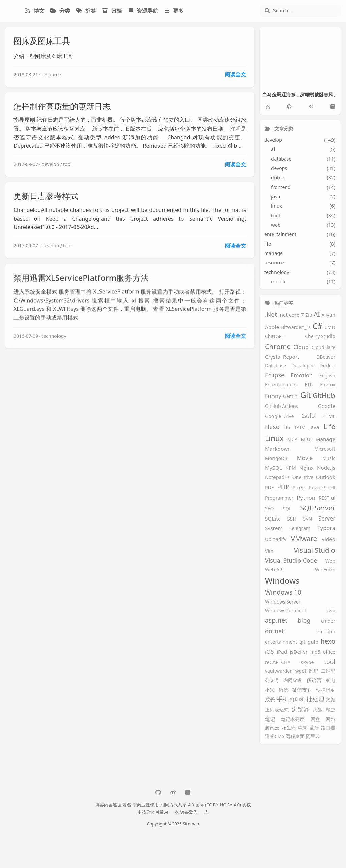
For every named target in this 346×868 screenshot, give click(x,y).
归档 (112, 11)
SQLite (273, 519)
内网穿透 (293, 681)
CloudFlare (323, 348)
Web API (274, 570)
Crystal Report (282, 357)
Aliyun (328, 315)
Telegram (300, 528)
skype (308, 662)
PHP (283, 487)
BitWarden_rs (296, 327)
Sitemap (191, 824)
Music (329, 459)
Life (329, 427)
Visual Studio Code (291, 561)
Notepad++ (277, 478)
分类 (60, 11)
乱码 (314, 671)
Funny (273, 396)
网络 (330, 719)
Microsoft (325, 449)
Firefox (328, 385)
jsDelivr (299, 652)
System (274, 528)
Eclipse (275, 375)
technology (54, 341)
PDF (269, 488)
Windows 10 (283, 593)
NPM (291, 468)
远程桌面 (295, 737)
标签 (86, 11)
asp (331, 611)
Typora (326, 528)
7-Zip (307, 315)
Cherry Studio (320, 337)
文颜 (330, 700)
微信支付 (302, 690)
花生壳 (289, 728)
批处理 (315, 699)
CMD (330, 327)
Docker (327, 366)
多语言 (314, 680)
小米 (270, 690)
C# (318, 326)
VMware (304, 539)
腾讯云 (272, 728)
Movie (305, 458)
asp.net (276, 621)
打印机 (298, 699)
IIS (287, 427)
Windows (282, 581)
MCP (292, 439)
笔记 (270, 719)
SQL (287, 509)
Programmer (279, 498)
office (329, 652)
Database (276, 366)
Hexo (272, 427)
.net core (289, 315)
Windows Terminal (285, 611)
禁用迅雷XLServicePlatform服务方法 (81, 282)
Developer (303, 366)
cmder (328, 621)
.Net (271, 315)
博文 (34, 11)
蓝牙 (314, 728)
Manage (325, 439)
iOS (269, 652)
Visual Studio (315, 550)
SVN (308, 519)
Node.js (326, 468)
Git (306, 395)
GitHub (324, 396)
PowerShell (322, 488)
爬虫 (330, 710)
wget (301, 671)
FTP (309, 385)
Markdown (278, 449)
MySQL (273, 468)
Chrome (278, 347)
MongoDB (276, 459)
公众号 (272, 681)
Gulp (308, 416)
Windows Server (283, 602)
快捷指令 (326, 690)
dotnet (274, 631)
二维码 (328, 671)
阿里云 (313, 737)
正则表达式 (277, 710)
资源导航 (143, 11)
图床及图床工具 (42, 41)
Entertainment (281, 385)
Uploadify (276, 540)
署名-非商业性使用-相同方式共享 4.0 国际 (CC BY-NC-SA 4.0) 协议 (187, 805)
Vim (269, 551)
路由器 (328, 728)
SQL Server (318, 508)
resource (51, 74)
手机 (283, 699)
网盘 (315, 719)
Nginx (307, 468)
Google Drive (280, 416)
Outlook (326, 477)
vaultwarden (279, 671)
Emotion (302, 376)
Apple (272, 327)
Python (306, 498)
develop (50, 164)
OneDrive (303, 478)
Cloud (301, 347)
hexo (328, 642)
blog (304, 621)
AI (317, 315)
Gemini (291, 397)
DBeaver (326, 357)
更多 (174, 11)
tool (67, 164)
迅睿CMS (275, 737)
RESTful (327, 498)
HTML (329, 416)
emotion (326, 632)
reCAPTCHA (278, 662)
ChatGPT (275, 337)
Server (327, 519)
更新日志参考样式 (46, 196)
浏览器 (301, 710)
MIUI (306, 439)
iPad (282, 652)
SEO (269, 509)
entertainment (281, 642)
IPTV (300, 428)
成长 (270, 699)
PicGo (299, 488)
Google (327, 406)
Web (330, 561)
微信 (283, 690)
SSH (292, 519)
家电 (330, 681)
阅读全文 (235, 74)
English (327, 376)
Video (328, 539)
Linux (274, 438)
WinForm (325, 570)
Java (314, 427)
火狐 (318, 710)
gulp (313, 642)
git (302, 642)
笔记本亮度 (293, 719)
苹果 (302, 728)
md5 (315, 652)
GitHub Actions (282, 406)
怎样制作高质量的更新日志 (62, 106)
